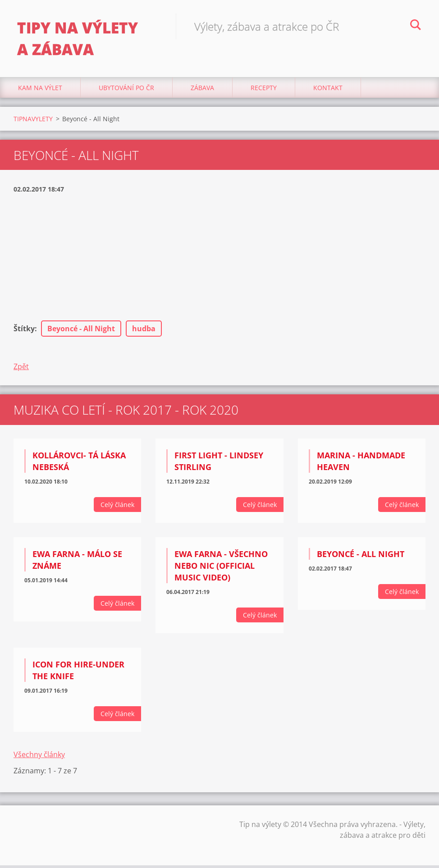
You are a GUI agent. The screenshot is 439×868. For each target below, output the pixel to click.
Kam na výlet (40, 90)
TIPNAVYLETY (33, 121)
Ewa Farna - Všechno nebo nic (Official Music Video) (221, 568)
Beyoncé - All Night (81, 331)
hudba (144, 331)
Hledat (416, 26)
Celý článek (117, 507)
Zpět (21, 369)
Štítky (24, 331)
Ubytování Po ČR (126, 90)
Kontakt (328, 90)
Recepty (264, 90)
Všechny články (39, 757)
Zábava (202, 90)
